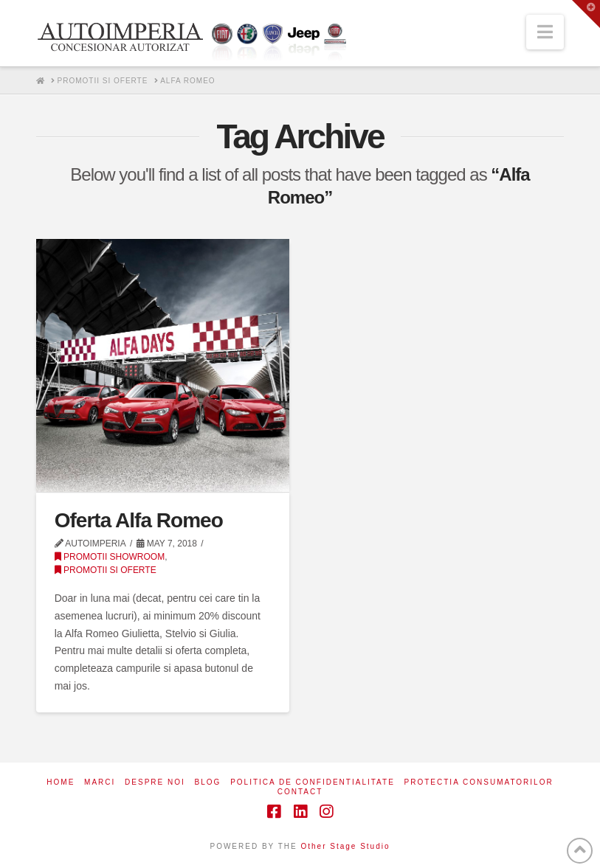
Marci (100, 782)
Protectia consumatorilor (479, 782)
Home (61, 782)
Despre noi (155, 782)
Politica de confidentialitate (313, 782)
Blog (208, 782)
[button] (545, 32)
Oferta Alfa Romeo (139, 520)
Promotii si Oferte (106, 570)
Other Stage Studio (345, 846)
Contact (300, 792)
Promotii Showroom (110, 557)
